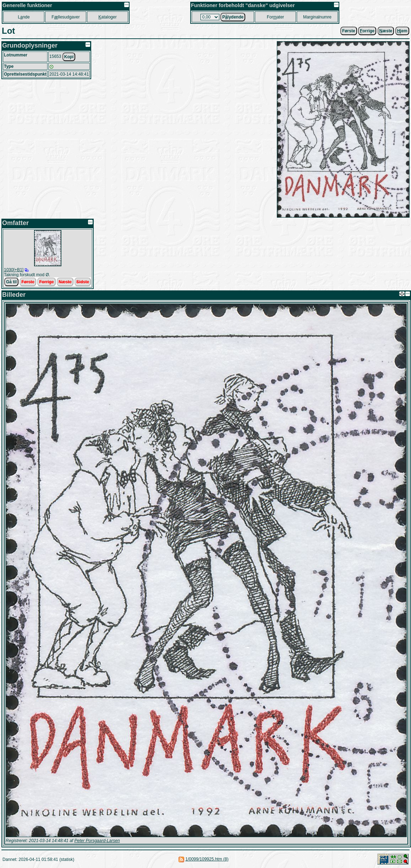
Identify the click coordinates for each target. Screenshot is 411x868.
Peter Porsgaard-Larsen (97, 841)
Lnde (24, 17)
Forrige (46, 282)
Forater (276, 17)
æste (386, 31)
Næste (65, 282)
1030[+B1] (14, 270)
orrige (367, 31)
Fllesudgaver (65, 17)
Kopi (69, 57)
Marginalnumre (317, 17)
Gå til (11, 282)
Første (349, 31)
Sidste (83, 282)
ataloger (107, 17)
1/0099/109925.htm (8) (207, 859)
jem (402, 31)
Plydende (233, 17)
